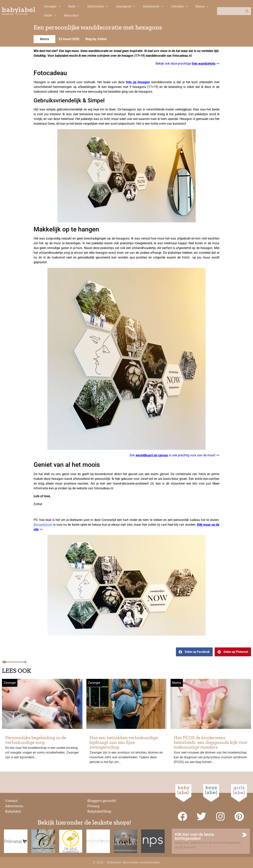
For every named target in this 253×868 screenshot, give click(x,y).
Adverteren (14, 806)
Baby (74, 6)
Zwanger (52, 6)
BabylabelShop (99, 811)
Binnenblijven (43, 525)
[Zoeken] (247, 11)
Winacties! (71, 16)
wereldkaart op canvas (152, 455)
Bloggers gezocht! (102, 801)
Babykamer (153, 6)
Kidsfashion (98, 6)
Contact (11, 801)
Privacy (93, 806)
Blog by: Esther (96, 39)
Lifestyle (179, 6)
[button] (194, 652)
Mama (202, 6)
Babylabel (13, 811)
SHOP (50, 16)
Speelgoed (126, 6)
